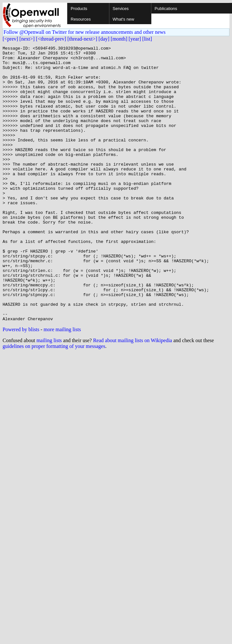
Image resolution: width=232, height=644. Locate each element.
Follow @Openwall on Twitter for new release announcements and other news (85, 32)
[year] (135, 39)
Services (121, 9)
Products (79, 9)
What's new (123, 19)
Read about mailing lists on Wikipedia (132, 395)
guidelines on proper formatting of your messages (54, 401)
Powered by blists (21, 384)
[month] (119, 39)
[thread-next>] (82, 39)
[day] (104, 39)
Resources (81, 19)
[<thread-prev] (51, 39)
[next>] (27, 39)
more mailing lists (62, 384)
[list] (147, 39)
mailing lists (49, 395)
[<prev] (10, 39)
